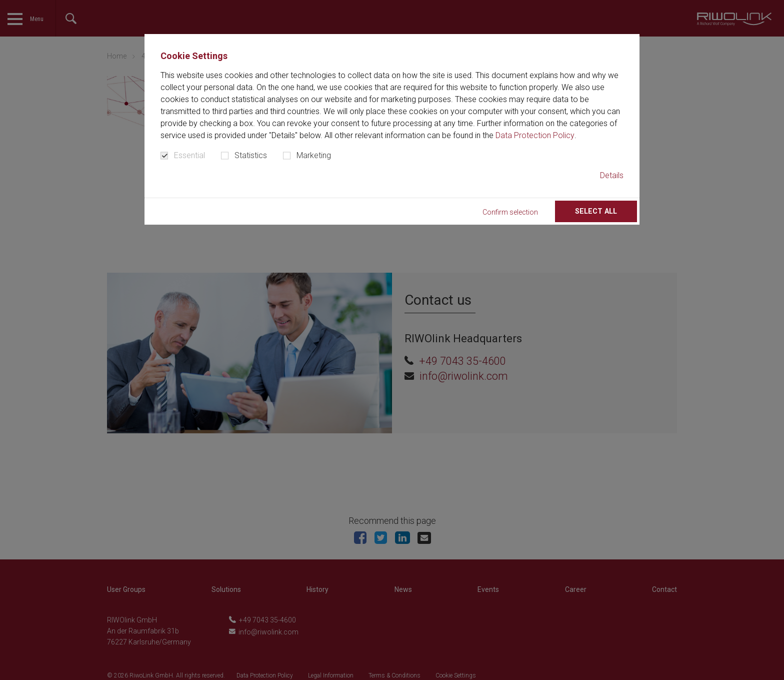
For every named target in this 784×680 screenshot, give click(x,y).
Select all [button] (602, 211)
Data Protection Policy (535, 135)
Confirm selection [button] (529, 212)
